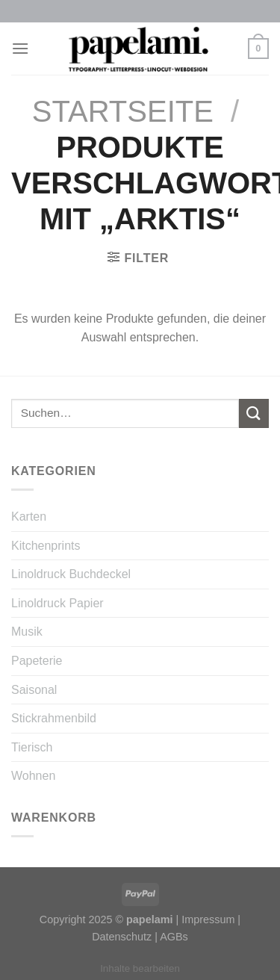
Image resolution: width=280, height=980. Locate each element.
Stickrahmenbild (54, 718)
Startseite (123, 111)
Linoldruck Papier (57, 603)
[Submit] (254, 413)
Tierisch (32, 747)
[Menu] (20, 48)
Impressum (208, 919)
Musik (27, 632)
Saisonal (34, 690)
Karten (29, 517)
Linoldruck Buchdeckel (71, 574)
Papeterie (37, 661)
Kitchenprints (46, 546)
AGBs (174, 937)
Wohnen (33, 776)
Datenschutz (122, 937)
